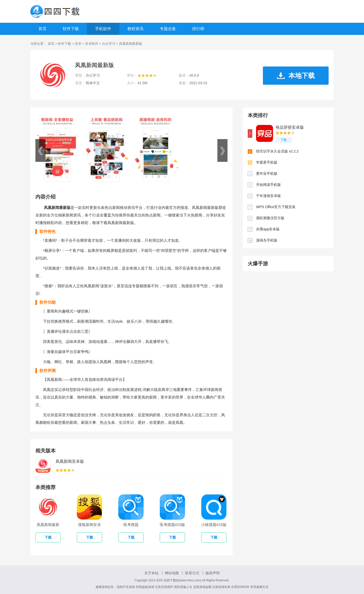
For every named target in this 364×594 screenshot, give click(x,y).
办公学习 (109, 44)
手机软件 (103, 29)
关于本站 (151, 573)
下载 (284, 140)
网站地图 (172, 573)
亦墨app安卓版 (268, 229)
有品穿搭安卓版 (290, 127)
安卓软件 (92, 44)
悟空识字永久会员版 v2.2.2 (277, 151)
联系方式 (192, 573)
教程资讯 (135, 29)
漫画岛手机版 (267, 240)
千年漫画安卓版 (268, 196)
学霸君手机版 (267, 162)
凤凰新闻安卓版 (70, 461)
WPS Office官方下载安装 (276, 207)
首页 (42, 29)
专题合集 (168, 29)
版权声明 (213, 573)
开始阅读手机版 (268, 185)
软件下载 (71, 29)
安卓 (78, 44)
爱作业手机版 (267, 173)
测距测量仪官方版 (270, 218)
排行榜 (198, 29)
